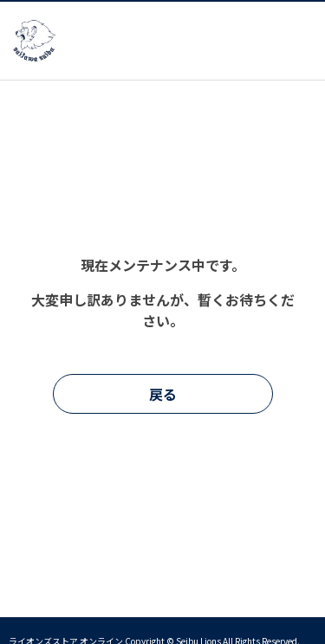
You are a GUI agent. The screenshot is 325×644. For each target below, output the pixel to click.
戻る (163, 394)
